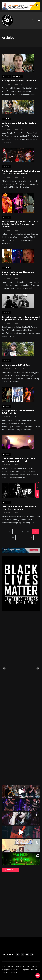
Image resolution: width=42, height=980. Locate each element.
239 (21, 532)
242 (5, 537)
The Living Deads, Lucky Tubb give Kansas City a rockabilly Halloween (21, 172)
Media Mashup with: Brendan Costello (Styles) (19, 124)
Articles (6, 76)
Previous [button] (4, 668)
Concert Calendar (31, 966)
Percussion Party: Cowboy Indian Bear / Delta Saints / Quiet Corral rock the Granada (20, 224)
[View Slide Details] (21, 583)
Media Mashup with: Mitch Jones (17, 365)
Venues (11, 966)
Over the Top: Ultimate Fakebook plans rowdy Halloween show (20, 508)
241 (36, 532)
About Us (19, 966)
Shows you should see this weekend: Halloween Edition (18, 273)
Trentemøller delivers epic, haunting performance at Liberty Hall (18, 460)
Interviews (17, 76)
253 (25, 537)
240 (28, 532)
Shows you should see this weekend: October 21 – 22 (18, 412)
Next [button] (38, 668)
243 (12, 537)
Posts (4, 966)
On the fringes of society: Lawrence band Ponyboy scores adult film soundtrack (21, 318)
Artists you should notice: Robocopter (19, 81)
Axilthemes (14, 972)
